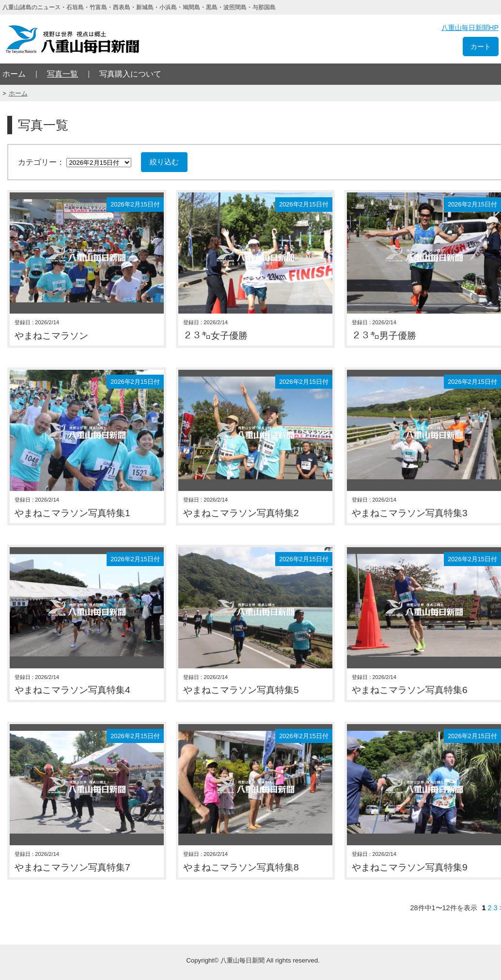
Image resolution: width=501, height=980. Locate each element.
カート (481, 47)
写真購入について (130, 74)
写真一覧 (63, 74)
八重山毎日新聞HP (470, 28)
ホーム (14, 74)
